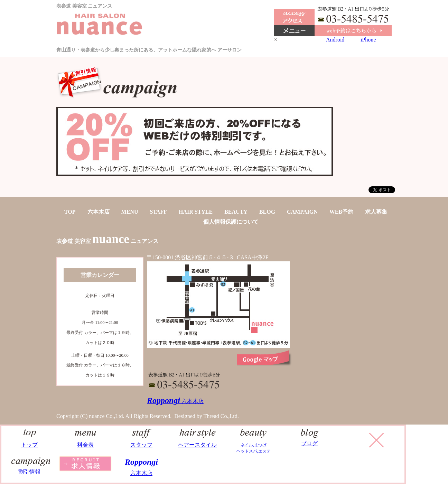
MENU (130, 212)
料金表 (86, 441)
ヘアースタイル (197, 441)
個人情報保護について (231, 222)
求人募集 (376, 212)
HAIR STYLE (196, 212)
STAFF (158, 212)
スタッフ (142, 441)
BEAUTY (236, 212)
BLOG (267, 212)
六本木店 (99, 212)
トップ (30, 441)
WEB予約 (341, 212)
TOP (70, 212)
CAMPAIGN (302, 212)
